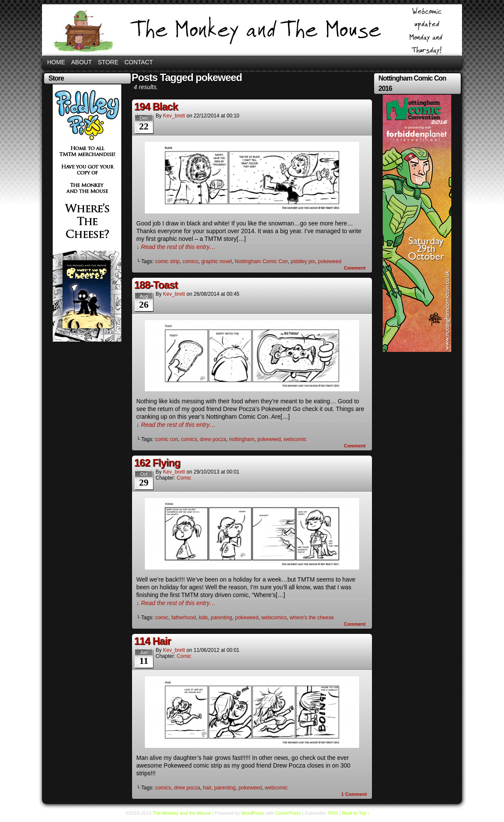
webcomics (274, 618)
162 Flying (157, 463)
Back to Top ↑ (356, 813)
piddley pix (303, 261)
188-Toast (156, 285)
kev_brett (174, 116)
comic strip (167, 261)
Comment (355, 268)
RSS (333, 813)
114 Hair (152, 641)
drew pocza (213, 439)
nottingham (241, 439)
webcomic (295, 439)
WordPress (253, 813)
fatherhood (184, 618)
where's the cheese (312, 618)
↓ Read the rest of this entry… (176, 247)
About (81, 62)
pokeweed (330, 261)
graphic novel (217, 261)
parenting (222, 618)
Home (56, 62)
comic (162, 618)
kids (203, 618)
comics (190, 261)
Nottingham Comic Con (261, 261)
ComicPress (288, 813)
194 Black (156, 106)
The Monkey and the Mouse (252, 30)
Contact (139, 62)
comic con (167, 439)
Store (108, 62)
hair (207, 788)
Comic (184, 478)
